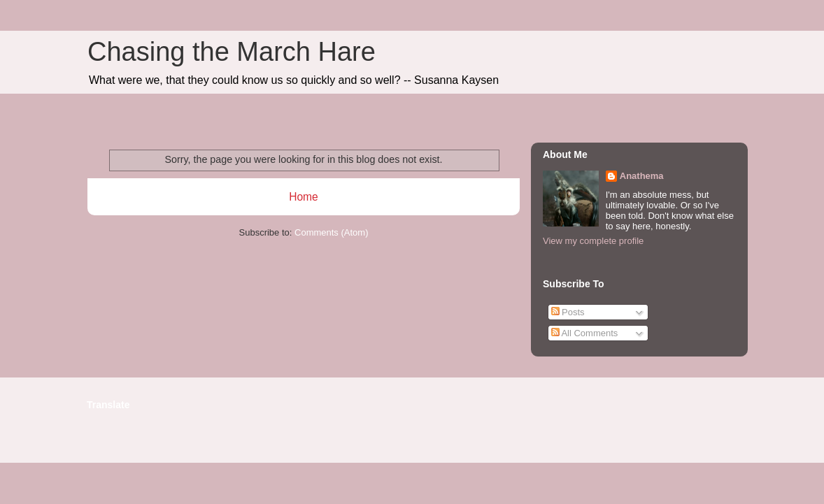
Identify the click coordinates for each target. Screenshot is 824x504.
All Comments (585, 333)
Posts (568, 312)
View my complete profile (593, 241)
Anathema (642, 176)
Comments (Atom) (331, 232)
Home (304, 197)
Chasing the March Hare (232, 52)
